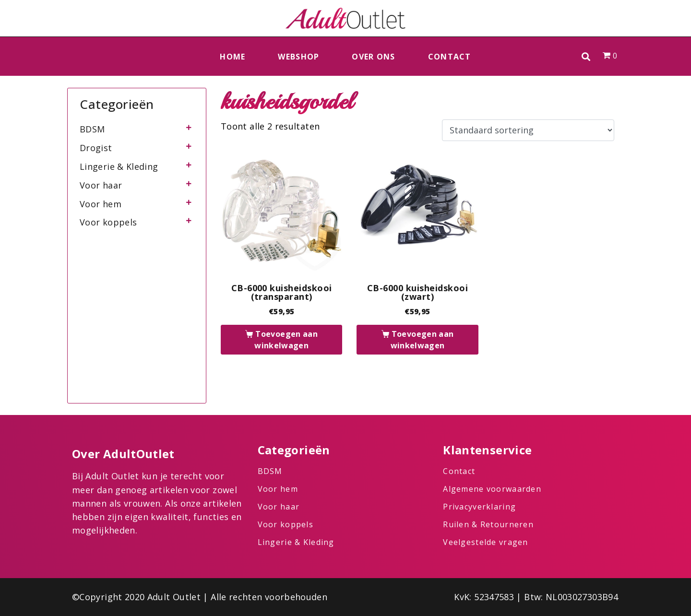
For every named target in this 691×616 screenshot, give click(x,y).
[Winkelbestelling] (528, 130)
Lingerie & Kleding (119, 166)
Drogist (96, 148)
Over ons (373, 57)
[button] (586, 56)
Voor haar (101, 185)
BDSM (92, 129)
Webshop (298, 57)
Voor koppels (108, 222)
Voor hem (101, 204)
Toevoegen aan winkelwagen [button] (286, 340)
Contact (450, 57)
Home (232, 57)
